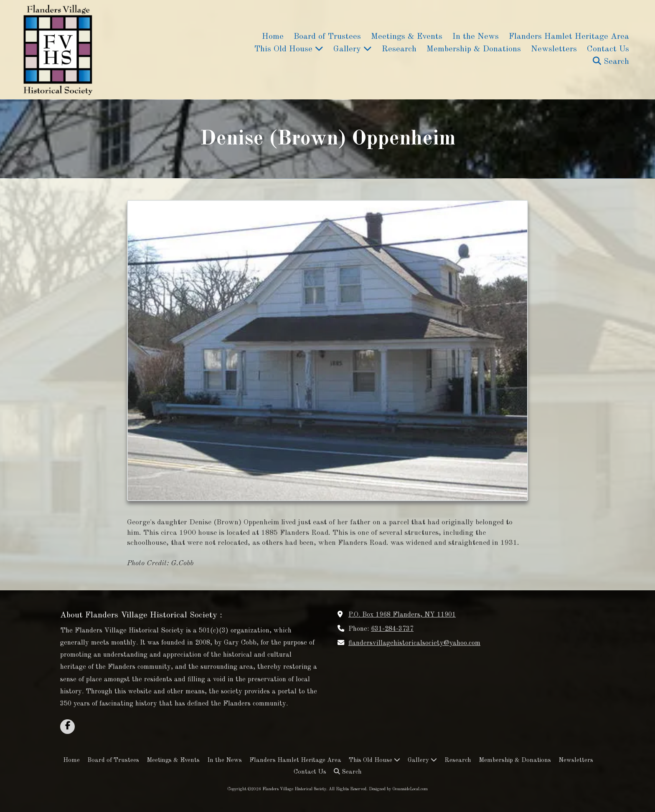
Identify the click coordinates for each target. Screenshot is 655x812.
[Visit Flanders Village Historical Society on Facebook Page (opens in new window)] (67, 727)
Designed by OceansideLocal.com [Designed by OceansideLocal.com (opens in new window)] (398, 789)
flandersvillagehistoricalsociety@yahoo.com (414, 643)
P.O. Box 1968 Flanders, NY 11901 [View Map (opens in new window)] (402, 615)
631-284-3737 (392, 629)
